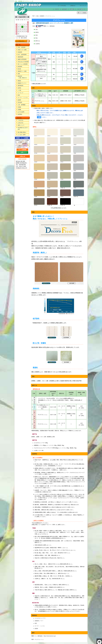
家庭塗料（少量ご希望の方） (23, 77)
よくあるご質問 (22, 135)
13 (24, 27)
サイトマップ (83, 6)
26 (22, 31)
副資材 (19, 100)
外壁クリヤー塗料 (22, 50)
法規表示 (72, 9)
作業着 (19, 107)
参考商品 (20, 114)
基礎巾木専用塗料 (22, 59)
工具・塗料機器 (22, 105)
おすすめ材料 (21, 112)
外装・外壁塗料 (22, 47)
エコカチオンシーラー (40, 618)
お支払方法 (20, 123)
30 (16, 34)
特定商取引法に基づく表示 (23, 129)
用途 (36, 38)
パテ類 (19, 90)
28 (26, 31)
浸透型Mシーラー (39, 621)
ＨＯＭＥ (57, 9)
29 (28, 31)
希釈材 (19, 81)
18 (20, 29)
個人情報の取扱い (22, 132)
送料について (21, 125)
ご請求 (39, 117)
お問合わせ (73, 6)
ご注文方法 (64, 9)
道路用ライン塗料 (22, 71)
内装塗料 (20, 52)
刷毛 (19, 95)
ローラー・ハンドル (23, 98)
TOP (33, 16)
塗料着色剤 (20, 86)
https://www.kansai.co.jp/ (50, 636)
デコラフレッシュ (39, 639)
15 (28, 27)
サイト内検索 (82, 13)
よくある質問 (80, 9)
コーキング (20, 93)
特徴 (36, 35)
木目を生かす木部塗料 (23, 62)
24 (19, 31)
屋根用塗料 (20, 57)
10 (19, 27)
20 (24, 29)
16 (16, 29)
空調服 (19, 110)
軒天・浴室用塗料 (22, 55)
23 (16, 31)
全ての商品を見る (20, 41)
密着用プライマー (22, 83)
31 (19, 34)
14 (26, 27)
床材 (19, 74)
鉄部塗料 (20, 67)
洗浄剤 (19, 88)
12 (22, 27)
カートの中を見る (62, 6)
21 (26, 29)
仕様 (36, 29)
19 (22, 29)
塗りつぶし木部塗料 (23, 64)
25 (20, 31)
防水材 (19, 69)
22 (28, 29)
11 (20, 27)
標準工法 (38, 41)
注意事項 (38, 44)
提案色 (37, 32)
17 (19, 29)
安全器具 (20, 102)
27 (24, 31)
